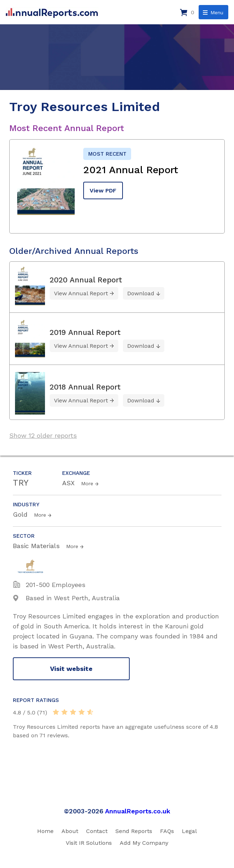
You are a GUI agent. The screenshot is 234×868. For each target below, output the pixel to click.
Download (141, 293)
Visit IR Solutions (89, 843)
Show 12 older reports (43, 435)
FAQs (167, 831)
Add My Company (144, 843)
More (87, 483)
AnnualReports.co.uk (138, 811)
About (70, 831)
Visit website (71, 669)
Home (45, 831)
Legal (189, 831)
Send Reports (134, 831)
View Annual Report (81, 293)
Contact (97, 831)
